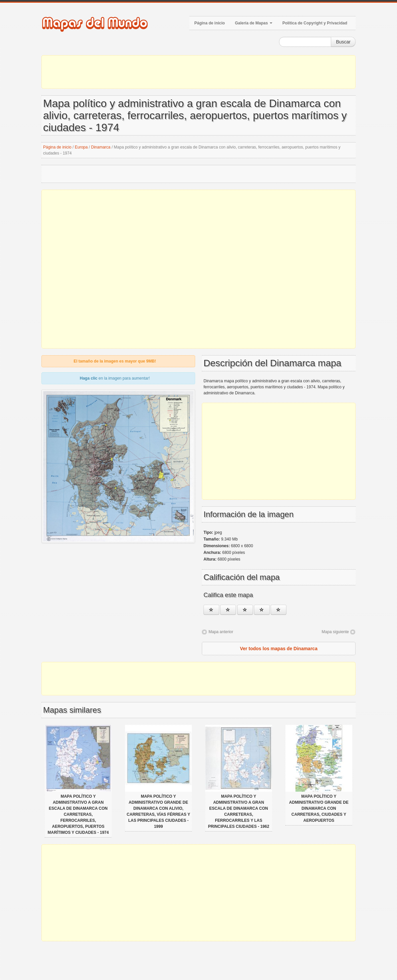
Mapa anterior (221, 632)
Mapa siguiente (335, 632)
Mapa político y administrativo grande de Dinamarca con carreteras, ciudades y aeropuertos (319, 808)
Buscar (343, 42)
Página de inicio (210, 23)
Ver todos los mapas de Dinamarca (279, 649)
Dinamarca (101, 147)
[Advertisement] (198, 72)
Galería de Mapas (254, 23)
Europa (81, 147)
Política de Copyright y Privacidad (315, 23)
